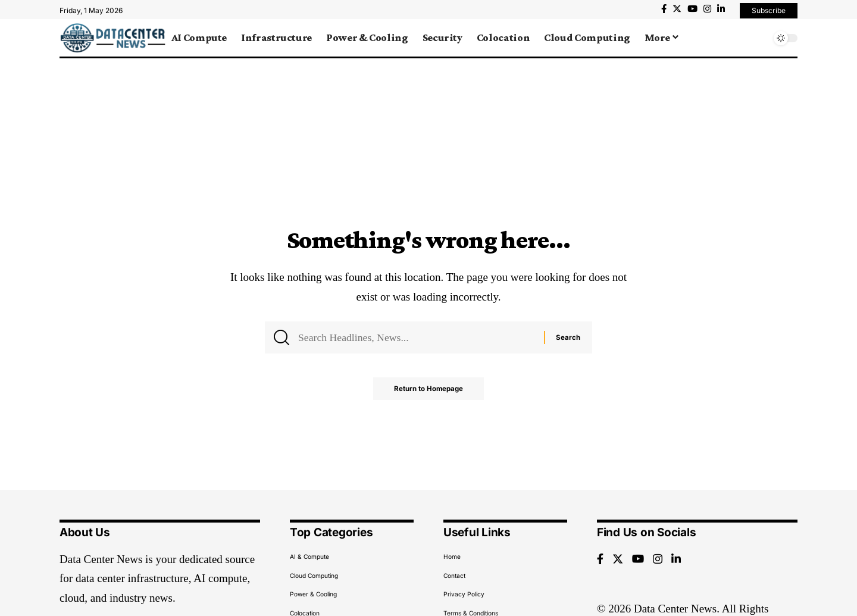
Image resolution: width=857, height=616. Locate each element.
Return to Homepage (429, 391)
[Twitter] (677, 9)
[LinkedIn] (721, 9)
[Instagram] (707, 9)
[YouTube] (692, 9)
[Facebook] (664, 9)
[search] (759, 38)
